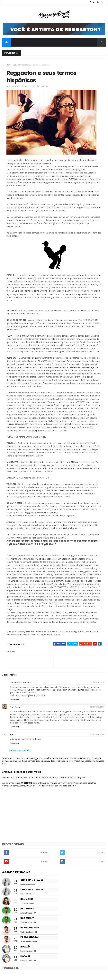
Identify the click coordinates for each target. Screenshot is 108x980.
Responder (15, 699)
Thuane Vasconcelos (21, 683)
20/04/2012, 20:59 (97, 707)
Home (9, 65)
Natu (13, 735)
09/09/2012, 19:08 (97, 734)
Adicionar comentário (19, 751)
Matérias (16, 65)
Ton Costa (15, 707)
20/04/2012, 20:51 (97, 682)
